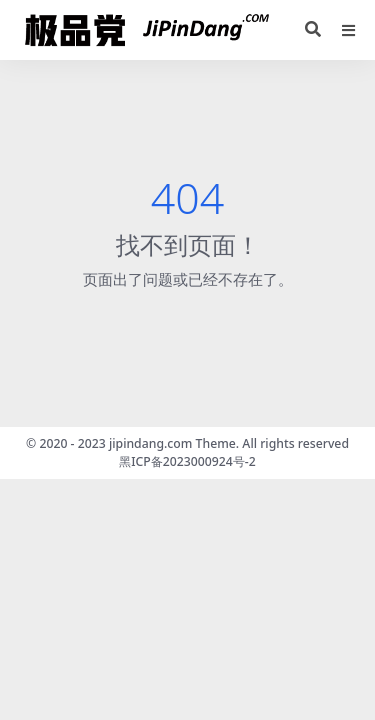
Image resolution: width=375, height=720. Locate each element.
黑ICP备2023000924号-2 (187, 461)
